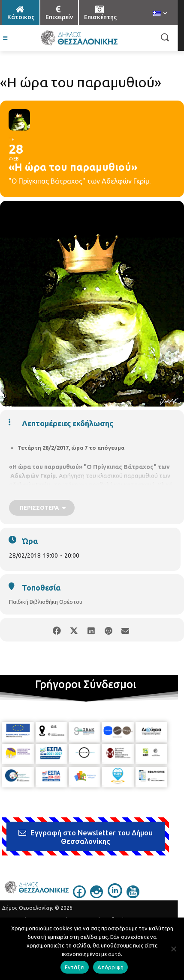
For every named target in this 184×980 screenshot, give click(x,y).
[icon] (79, 896)
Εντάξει (75, 967)
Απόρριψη (110, 967)
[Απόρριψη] (173, 949)
